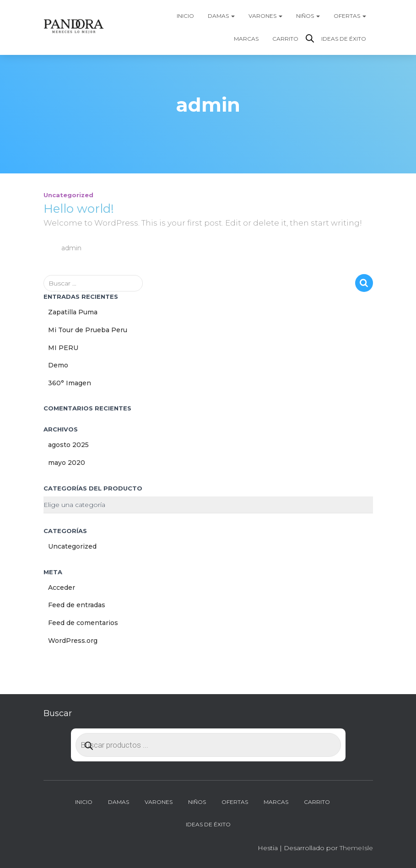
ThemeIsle (356, 848)
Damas (221, 16)
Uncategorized (68, 195)
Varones (265, 16)
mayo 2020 (67, 463)
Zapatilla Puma (73, 312)
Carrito (285, 39)
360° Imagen (70, 383)
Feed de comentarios (83, 623)
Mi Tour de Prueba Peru (88, 330)
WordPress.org (73, 641)
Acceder (62, 588)
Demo (58, 365)
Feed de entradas (77, 605)
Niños (308, 16)
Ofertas (350, 16)
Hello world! (79, 209)
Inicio (185, 16)
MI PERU (63, 348)
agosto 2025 (68, 445)
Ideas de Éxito (344, 39)
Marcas (246, 39)
